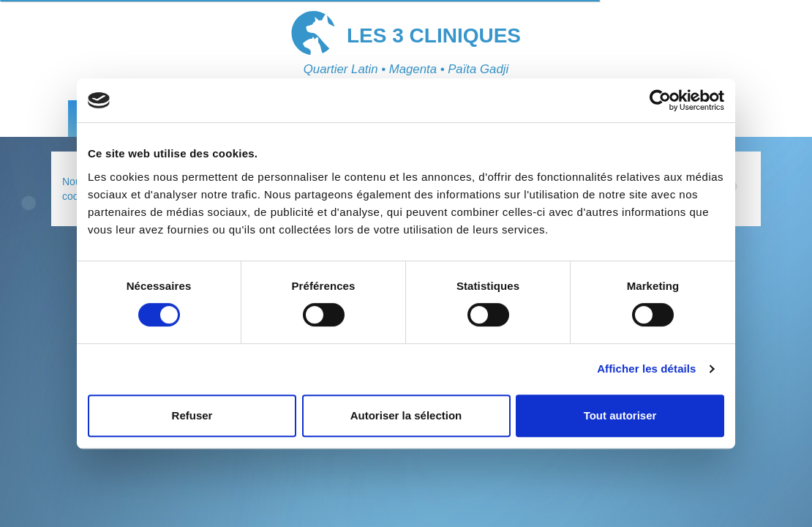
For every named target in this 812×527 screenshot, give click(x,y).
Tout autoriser (620, 415)
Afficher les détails (646, 369)
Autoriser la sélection (406, 415)
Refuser (192, 415)
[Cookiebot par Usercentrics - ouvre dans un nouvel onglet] (660, 100)
